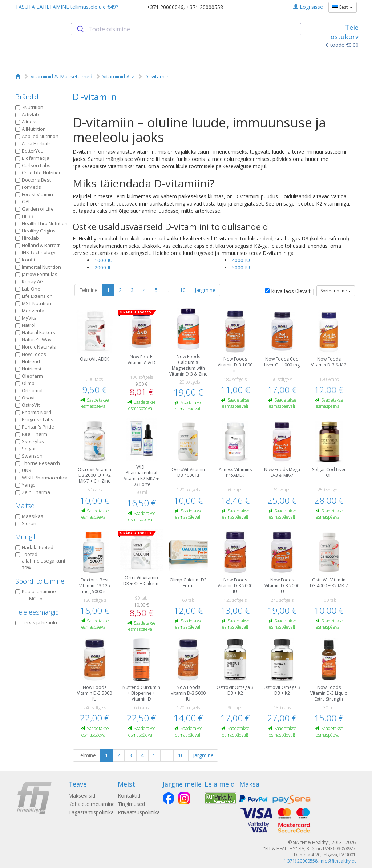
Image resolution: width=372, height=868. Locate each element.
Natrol (25, 325)
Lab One (28, 289)
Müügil (25, 537)
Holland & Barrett (37, 245)
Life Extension (34, 296)
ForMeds (28, 187)
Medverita (30, 311)
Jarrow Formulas (36, 274)
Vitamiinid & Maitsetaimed (61, 76)
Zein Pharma (33, 492)
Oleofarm (29, 376)
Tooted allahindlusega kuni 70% (40, 561)
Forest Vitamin (34, 194)
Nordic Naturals (36, 347)
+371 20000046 (165, 7)
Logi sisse (308, 7)
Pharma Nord (33, 412)
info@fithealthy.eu (338, 861)
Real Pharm (31, 434)
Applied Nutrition (37, 136)
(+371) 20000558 (300, 861)
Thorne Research (38, 463)
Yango (25, 485)
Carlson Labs (33, 165)
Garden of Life (35, 209)
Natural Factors (35, 332)
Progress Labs (34, 419)
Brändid (27, 97)
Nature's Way (33, 340)
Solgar (26, 449)
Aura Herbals (33, 143)
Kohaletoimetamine (92, 804)
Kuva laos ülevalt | (290, 291)
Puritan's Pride (35, 427)
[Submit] (80, 29)
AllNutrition (31, 129)
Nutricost (28, 369)
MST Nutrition (33, 303)
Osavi (25, 398)
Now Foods (31, 354)
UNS (23, 470)
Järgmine (205, 290)
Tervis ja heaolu (36, 622)
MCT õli (34, 599)
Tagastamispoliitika (91, 812)
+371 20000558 (205, 7)
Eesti (343, 7)
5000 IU (241, 267)
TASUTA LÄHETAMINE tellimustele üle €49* (67, 7)
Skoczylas (30, 441)
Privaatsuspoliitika (139, 812)
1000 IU (104, 260)
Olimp (25, 383)
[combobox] (186, 29)
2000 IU (104, 267)
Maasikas (29, 516)
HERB (24, 216)
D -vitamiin (157, 76)
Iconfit (25, 260)
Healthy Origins (35, 231)
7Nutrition (29, 107)
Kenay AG (29, 281)
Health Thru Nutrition (41, 223)
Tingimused (131, 804)
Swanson (29, 456)
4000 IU (241, 260)
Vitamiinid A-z (118, 76)
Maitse (25, 506)
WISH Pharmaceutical (42, 478)
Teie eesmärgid (37, 612)
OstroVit (27, 405)
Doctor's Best (33, 180)
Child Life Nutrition (39, 173)
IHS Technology (35, 252)
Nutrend (28, 361)
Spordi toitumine (40, 581)
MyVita (26, 318)
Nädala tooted (34, 547)
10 (183, 290)
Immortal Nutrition (38, 267)
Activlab (27, 114)
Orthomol (29, 390)
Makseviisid (82, 796)
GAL (23, 202)
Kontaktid (129, 796)
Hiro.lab (27, 238)
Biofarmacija (32, 158)
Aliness (27, 122)
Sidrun (26, 523)
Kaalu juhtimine (36, 591)
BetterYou (29, 151)
